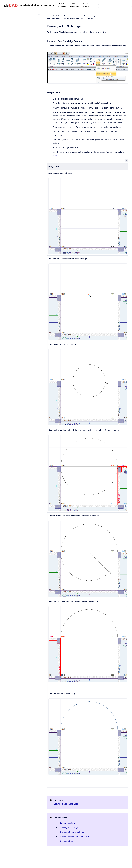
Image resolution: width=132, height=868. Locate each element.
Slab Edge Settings (68, 823)
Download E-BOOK (87, 5)
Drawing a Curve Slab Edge (72, 832)
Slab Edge (90, 18)
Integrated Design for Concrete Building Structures (65, 18)
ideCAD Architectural (74, 5)
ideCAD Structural (62, 5)
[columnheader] (88, 167)
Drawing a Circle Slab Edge (66, 804)
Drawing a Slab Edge (69, 827)
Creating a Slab (66, 841)
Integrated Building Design (86, 16)
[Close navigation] (39, 16)
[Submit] (99, 5)
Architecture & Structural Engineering (37, 5)
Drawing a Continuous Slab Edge (74, 836)
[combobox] (114, 5)
